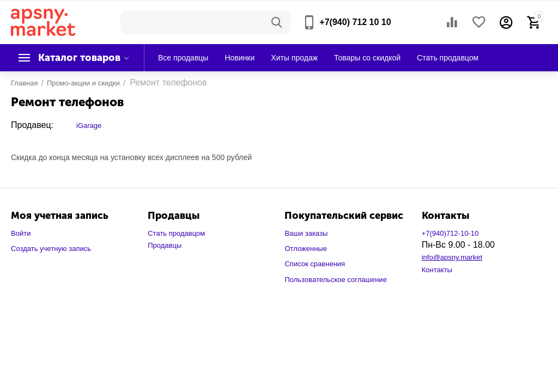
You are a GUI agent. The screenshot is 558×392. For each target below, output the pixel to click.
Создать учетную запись (51, 249)
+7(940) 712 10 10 (355, 22)
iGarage (89, 125)
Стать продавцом (176, 233)
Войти (21, 233)
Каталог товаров (79, 58)
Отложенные (306, 249)
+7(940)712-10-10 (450, 233)
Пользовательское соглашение (335, 280)
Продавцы (165, 245)
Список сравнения (315, 264)
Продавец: (32, 125)
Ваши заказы (306, 233)
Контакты (437, 270)
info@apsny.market (452, 257)
